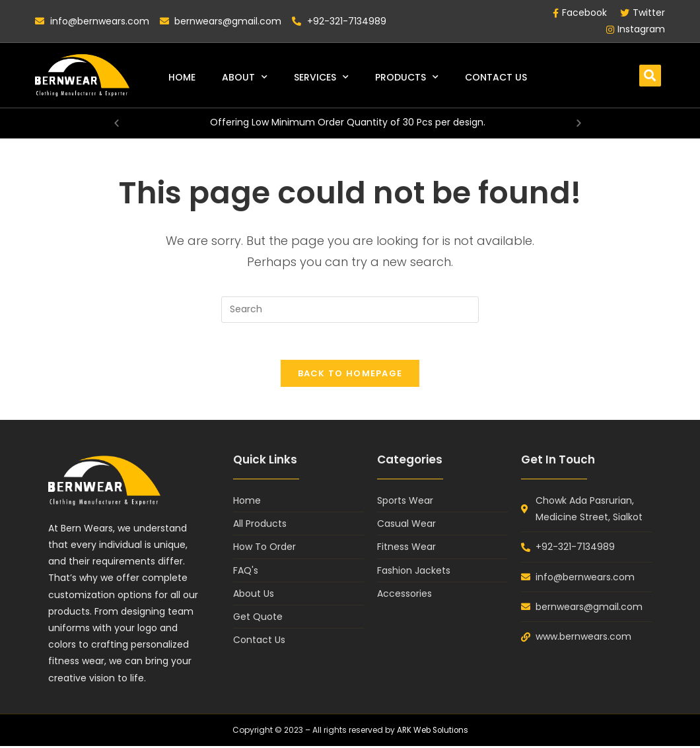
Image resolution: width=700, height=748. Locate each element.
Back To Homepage (350, 376)
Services (321, 77)
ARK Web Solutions (432, 732)
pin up (1, 0)
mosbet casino (10, 0)
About (245, 77)
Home (182, 77)
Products (407, 77)
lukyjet (5, 0)
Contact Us (496, 77)
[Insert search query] (350, 310)
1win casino (16, 0)
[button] (650, 76)
